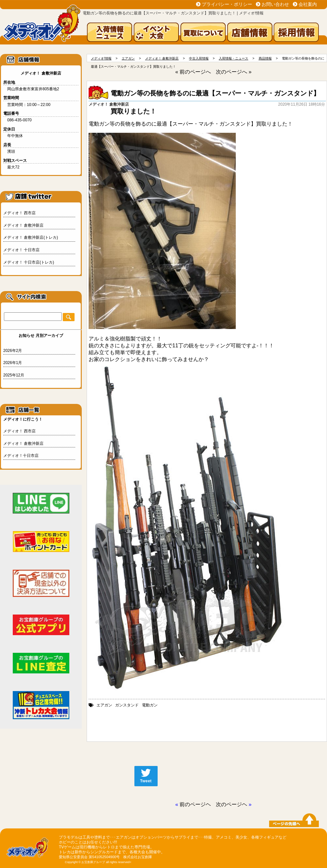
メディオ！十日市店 (21, 456)
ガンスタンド (127, 705)
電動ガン (150, 705)
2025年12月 (14, 375)
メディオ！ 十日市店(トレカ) (29, 262)
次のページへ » (234, 72)
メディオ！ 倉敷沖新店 (23, 225)
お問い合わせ (275, 4)
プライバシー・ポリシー (227, 4)
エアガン (104, 705)
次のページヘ (232, 804)
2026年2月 (13, 351)
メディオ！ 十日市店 (21, 250)
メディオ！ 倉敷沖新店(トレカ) (31, 237)
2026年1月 (13, 363)
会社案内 (308, 4)
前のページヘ (195, 804)
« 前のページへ (193, 72)
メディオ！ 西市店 (19, 213)
